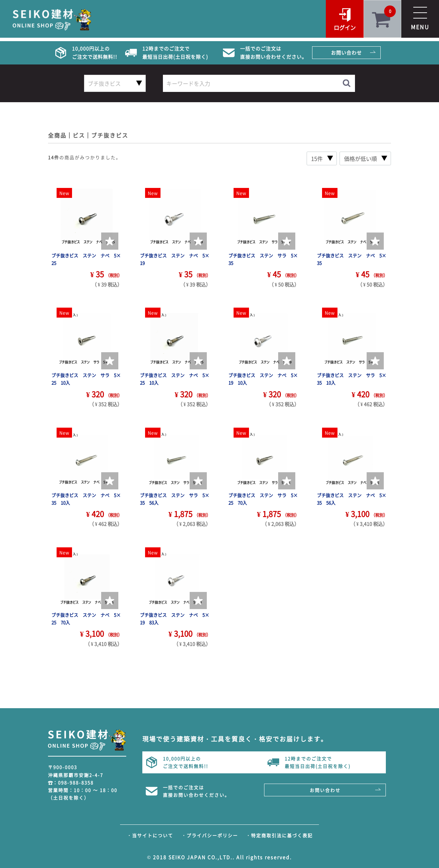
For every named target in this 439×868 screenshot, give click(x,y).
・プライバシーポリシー (210, 835)
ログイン (345, 27)
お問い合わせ (346, 52)
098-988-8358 (76, 782)
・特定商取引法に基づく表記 (279, 835)
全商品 (57, 135)
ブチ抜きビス (110, 135)
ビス (79, 135)
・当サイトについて (150, 835)
